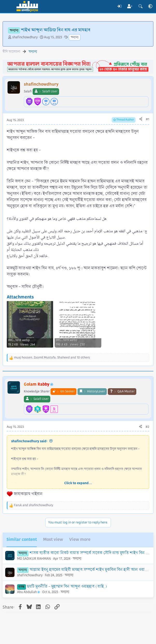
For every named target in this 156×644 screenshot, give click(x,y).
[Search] (140, 6)
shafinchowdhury (25, 37)
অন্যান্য (75, 37)
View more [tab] (80, 539)
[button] (150, 6)
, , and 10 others (52, 358)
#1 (148, 119)
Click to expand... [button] (78, 483)
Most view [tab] (53, 539)
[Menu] (7, 6)
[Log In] (119, 6)
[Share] (141, 119)
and (34, 505)
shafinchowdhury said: (29, 441)
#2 (147, 427)
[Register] (130, 6)
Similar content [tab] (22, 539)
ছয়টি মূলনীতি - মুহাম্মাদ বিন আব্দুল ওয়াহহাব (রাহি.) (67, 586)
